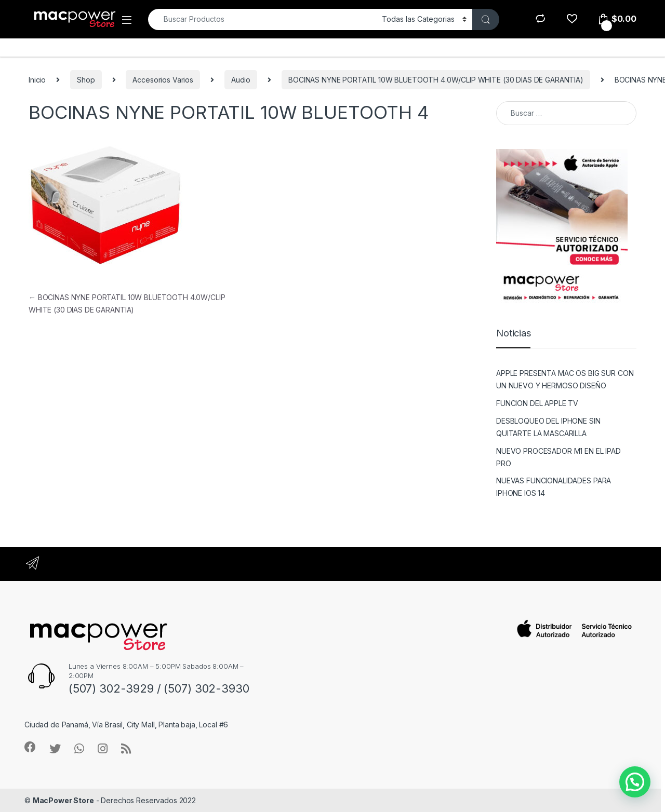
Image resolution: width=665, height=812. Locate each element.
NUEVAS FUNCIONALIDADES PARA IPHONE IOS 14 (554, 487)
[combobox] (262, 19)
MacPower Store (63, 800)
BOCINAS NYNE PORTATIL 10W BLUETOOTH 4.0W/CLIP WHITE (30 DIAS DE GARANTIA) (436, 80)
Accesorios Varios (163, 80)
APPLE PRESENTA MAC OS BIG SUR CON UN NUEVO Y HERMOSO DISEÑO (565, 379)
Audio (241, 80)
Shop (86, 80)
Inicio (37, 80)
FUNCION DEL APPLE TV (537, 403)
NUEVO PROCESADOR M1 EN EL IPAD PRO (558, 457)
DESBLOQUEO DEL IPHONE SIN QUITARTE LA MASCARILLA (548, 427)
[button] (635, 782)
